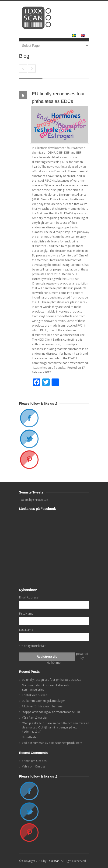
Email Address (29, 597)
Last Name (26, 630)
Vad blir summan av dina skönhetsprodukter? (52, 743)
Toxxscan (53, 861)
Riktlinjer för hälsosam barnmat (43, 706)
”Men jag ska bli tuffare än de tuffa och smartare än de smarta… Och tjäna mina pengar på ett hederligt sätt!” (56, 727)
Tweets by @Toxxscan (34, 500)
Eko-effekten (30, 737)
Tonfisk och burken (35, 695)
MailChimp (54, 663)
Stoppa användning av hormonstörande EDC (51, 712)
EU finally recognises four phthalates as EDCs (52, 680)
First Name (26, 614)
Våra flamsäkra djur (35, 718)
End (23, 68)
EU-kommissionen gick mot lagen (44, 701)
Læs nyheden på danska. (50, 368)
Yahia (26, 766)
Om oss (41, 761)
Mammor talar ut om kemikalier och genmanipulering (32, 68)
